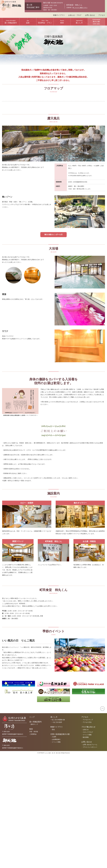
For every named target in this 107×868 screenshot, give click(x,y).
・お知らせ (85, 842)
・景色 (53, 842)
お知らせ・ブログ (75, 15)
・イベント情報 (55, 855)
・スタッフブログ (87, 845)
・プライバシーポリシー (89, 860)
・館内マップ (34, 837)
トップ (32, 830)
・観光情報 (85, 850)
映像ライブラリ (59, 15)
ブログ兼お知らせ (88, 840)
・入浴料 (53, 850)
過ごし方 (79, 22)
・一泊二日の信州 (56, 835)
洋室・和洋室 (34, 845)
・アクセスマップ (87, 833)
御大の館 (96, 22)
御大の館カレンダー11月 (53, 347)
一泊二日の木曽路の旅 (58, 833)
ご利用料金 (33, 847)
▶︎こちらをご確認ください (80, 8)
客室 (62, 22)
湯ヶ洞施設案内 (11, 22)
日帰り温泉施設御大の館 (60, 847)
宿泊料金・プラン (45, 22)
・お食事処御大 (55, 852)
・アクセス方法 (86, 835)
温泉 (28, 22)
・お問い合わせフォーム (89, 858)
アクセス (102, 15)
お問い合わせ (90, 15)
